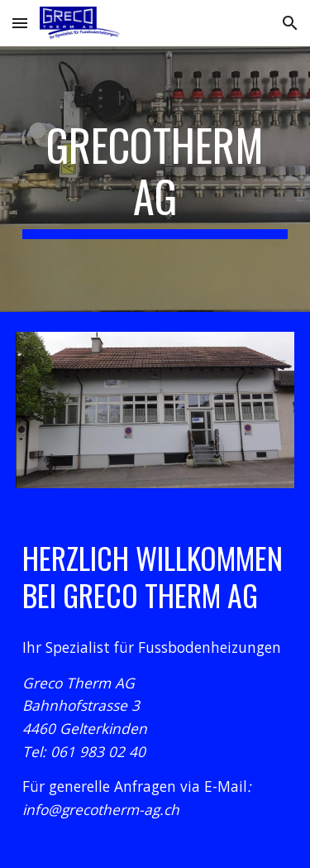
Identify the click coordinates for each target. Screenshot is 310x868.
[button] (20, 23)
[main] (155, 179)
